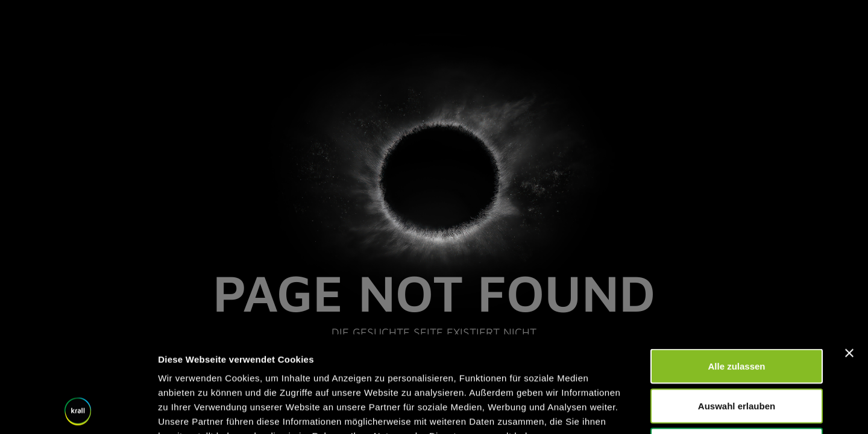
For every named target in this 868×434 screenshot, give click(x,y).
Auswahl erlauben (737, 316)
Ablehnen (737, 355)
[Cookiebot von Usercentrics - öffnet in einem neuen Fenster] (78, 410)
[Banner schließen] (849, 263)
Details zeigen (641, 410)
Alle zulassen (736, 276)
